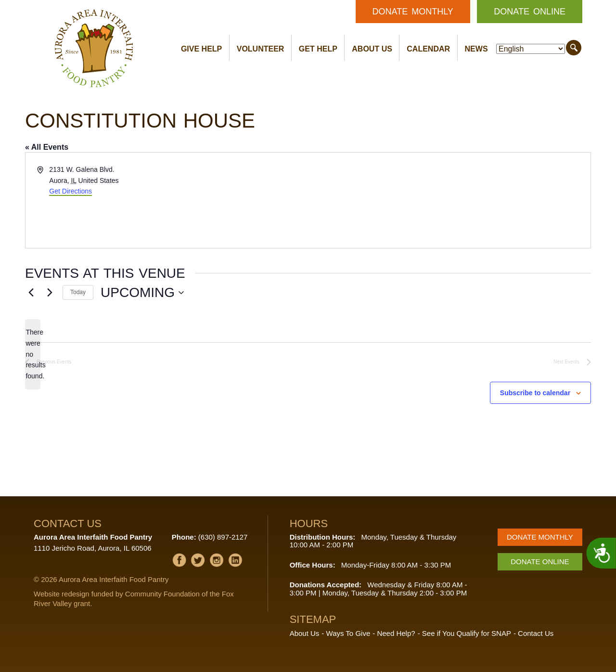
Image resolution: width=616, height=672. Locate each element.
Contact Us (536, 633)
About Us (372, 49)
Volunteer (261, 49)
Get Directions (71, 191)
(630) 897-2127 (223, 537)
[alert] (33, 354)
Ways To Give (348, 633)
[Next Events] (50, 293)
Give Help (201, 49)
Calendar (428, 49)
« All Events (47, 147)
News (476, 49)
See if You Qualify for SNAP (467, 633)
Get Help (318, 49)
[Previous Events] (31, 293)
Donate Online (530, 12)
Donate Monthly (413, 12)
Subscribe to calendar (535, 393)
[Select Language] (531, 49)
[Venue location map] (449, 200)
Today (78, 292)
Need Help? (396, 633)
